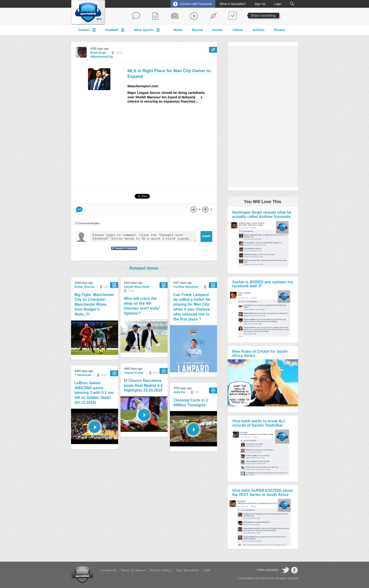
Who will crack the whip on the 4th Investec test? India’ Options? (142, 306)
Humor (218, 30)
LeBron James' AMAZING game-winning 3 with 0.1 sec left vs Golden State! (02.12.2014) (94, 393)
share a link (213, 16)
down (205, 210)
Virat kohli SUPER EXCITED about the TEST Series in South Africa (263, 493)
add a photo (175, 16)
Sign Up (260, 4)
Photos (279, 30)
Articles (259, 30)
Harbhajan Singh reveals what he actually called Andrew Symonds (262, 214)
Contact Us (108, 570)
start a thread (136, 16)
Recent (197, 30)
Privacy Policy (161, 570)
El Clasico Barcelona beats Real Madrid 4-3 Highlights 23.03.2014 (143, 386)
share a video (194, 16)
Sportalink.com (250, 578)
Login (278, 4)
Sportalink (88, 12)
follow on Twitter (286, 570)
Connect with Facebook (196, 4)
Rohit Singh (98, 53)
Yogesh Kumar (134, 373)
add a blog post (156, 16)
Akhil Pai (179, 392)
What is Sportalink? (233, 4)
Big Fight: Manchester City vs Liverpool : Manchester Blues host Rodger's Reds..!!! (94, 304)
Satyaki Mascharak (137, 287)
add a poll (233, 16)
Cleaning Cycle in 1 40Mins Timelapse (191, 403)
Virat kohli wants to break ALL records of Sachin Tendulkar (259, 423)
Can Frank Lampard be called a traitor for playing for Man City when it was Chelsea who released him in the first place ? (192, 307)
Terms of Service (133, 570)
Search (292, 4)
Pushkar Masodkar (186, 287)
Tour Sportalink (187, 570)
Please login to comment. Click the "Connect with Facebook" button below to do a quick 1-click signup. (143, 236)
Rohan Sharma (85, 287)
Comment (79, 210)
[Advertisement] (172, 148)
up (194, 210)
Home (178, 30)
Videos (238, 30)
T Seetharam (83, 375)
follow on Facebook (294, 570)
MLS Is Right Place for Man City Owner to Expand (169, 74)
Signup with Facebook (123, 251)
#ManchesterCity (102, 57)
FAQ (207, 570)
